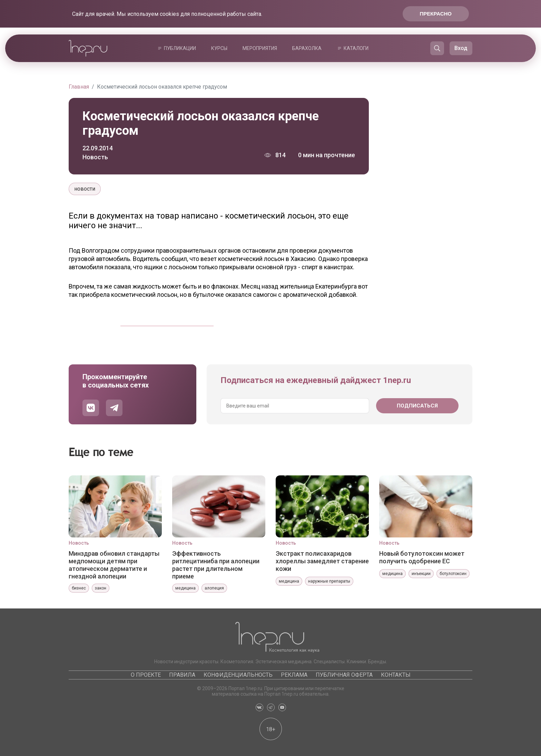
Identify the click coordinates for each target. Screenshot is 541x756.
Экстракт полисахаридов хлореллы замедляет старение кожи (322, 561)
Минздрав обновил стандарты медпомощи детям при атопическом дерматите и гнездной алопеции (114, 565)
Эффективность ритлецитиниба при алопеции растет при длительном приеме (216, 565)
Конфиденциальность (238, 675)
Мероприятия (260, 48)
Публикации (180, 48)
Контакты (396, 675)
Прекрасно (436, 14)
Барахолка (307, 48)
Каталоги (356, 48)
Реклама (294, 675)
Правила (182, 675)
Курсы (219, 48)
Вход (461, 48)
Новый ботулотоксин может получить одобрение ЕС (422, 557)
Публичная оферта (344, 675)
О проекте (146, 675)
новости (85, 189)
